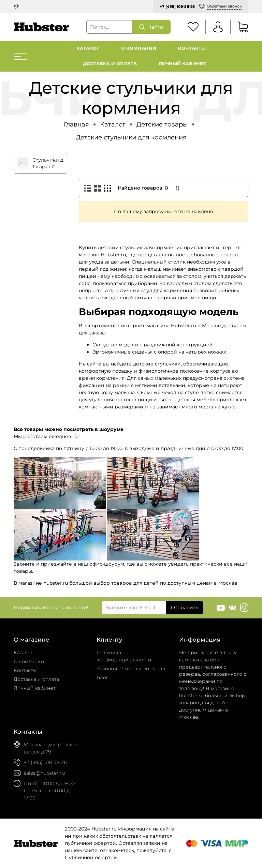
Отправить (185, 608)
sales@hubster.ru (44, 773)
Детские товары (162, 124)
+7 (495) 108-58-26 (177, 6)
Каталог (88, 48)
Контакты (192, 48)
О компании (139, 48)
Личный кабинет (182, 64)
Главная (76, 124)
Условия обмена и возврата (131, 669)
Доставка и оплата (110, 64)
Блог (103, 677)
